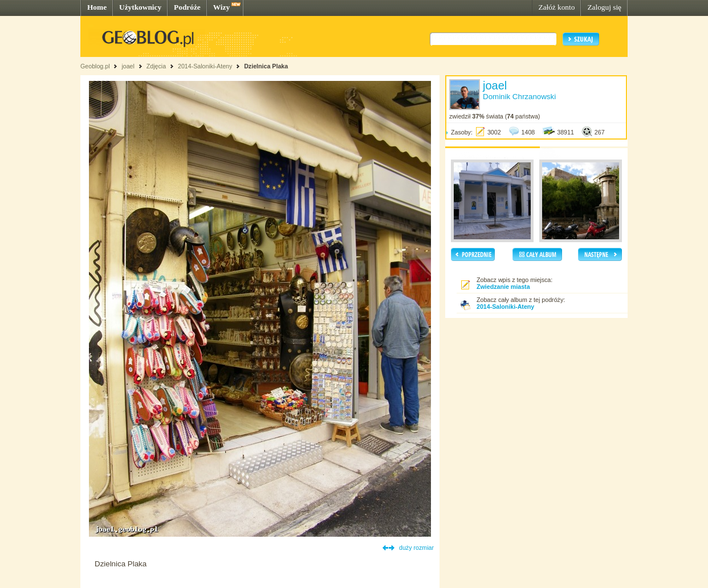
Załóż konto (556, 7)
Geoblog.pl (95, 66)
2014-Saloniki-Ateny (205, 66)
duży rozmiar (416, 548)
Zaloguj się (604, 7)
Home (97, 7)
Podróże (187, 7)
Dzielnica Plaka (266, 66)
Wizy (221, 7)
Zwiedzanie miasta (503, 287)
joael (128, 66)
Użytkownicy (140, 7)
